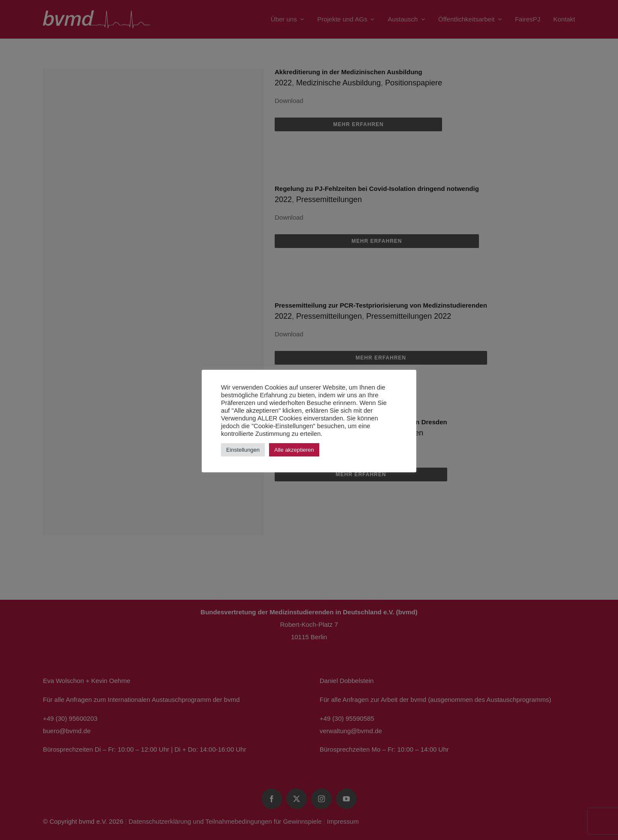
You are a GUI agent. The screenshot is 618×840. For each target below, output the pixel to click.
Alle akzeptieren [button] (294, 450)
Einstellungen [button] (243, 450)
